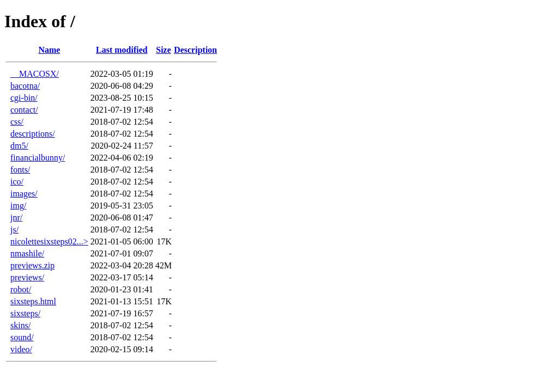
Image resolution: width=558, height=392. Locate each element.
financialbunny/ (38, 158)
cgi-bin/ (24, 98)
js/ (14, 229)
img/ (18, 206)
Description (195, 50)
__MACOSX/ (35, 74)
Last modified (122, 50)
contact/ (24, 110)
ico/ (17, 182)
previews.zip (32, 265)
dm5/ (19, 146)
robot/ (21, 289)
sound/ (22, 337)
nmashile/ (27, 253)
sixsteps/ (25, 313)
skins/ (20, 325)
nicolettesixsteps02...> (49, 241)
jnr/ (16, 218)
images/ (24, 194)
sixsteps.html (33, 301)
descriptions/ (33, 134)
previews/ (27, 277)
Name (49, 50)
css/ (17, 122)
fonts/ (20, 170)
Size (163, 50)
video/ (21, 349)
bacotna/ (25, 86)
